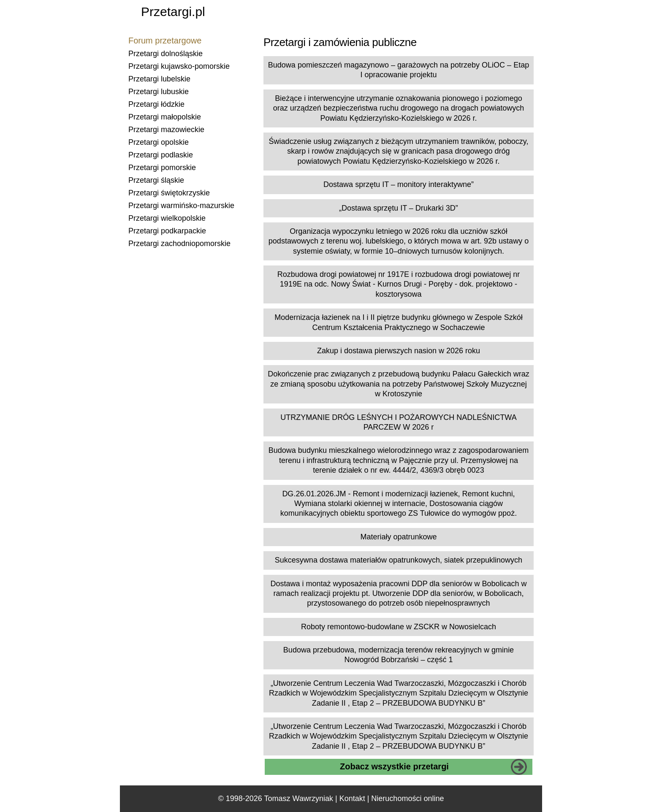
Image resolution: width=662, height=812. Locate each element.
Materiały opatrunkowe (398, 537)
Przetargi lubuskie (159, 92)
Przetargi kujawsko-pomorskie (179, 66)
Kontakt (352, 798)
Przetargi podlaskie (161, 155)
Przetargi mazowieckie (166, 130)
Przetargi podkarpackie (167, 231)
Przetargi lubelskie (159, 79)
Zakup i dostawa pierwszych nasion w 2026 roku (399, 351)
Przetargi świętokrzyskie (169, 193)
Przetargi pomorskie (162, 168)
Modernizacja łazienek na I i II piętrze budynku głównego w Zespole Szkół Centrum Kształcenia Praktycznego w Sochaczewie (398, 322)
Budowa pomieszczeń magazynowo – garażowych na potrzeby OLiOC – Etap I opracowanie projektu (399, 70)
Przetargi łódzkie (156, 104)
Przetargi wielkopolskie (167, 218)
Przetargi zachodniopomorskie (179, 244)
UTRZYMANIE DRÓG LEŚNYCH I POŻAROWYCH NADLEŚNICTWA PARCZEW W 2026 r (398, 422)
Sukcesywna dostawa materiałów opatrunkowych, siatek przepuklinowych (399, 560)
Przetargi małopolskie (165, 117)
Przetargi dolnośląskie (165, 54)
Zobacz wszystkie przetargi (394, 766)
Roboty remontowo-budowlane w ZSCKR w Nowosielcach (399, 627)
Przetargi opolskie (159, 142)
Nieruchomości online (407, 798)
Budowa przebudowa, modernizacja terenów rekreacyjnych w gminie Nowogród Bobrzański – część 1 (399, 655)
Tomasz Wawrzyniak (299, 798)
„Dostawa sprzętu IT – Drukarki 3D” (399, 208)
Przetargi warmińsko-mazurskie (181, 206)
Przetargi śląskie (156, 180)
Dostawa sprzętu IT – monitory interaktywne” (399, 184)
